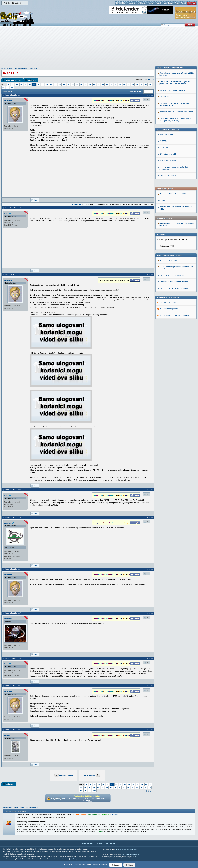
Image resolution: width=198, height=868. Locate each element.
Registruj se (141, 3)
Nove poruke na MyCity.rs (168, 307)
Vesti (117, 849)
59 (86, 85)
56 (73, 85)
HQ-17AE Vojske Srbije (169, 181)
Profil (36, 200)
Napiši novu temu (14, 80)
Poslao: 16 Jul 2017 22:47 (13, 730)
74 (150, 85)
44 (21, 85)
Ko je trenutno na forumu (16, 811)
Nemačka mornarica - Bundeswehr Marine (176, 289)
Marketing (192, 3)
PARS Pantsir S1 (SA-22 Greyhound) (174, 209)
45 (25, 85)
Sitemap (100, 843)
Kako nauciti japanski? (168, 353)
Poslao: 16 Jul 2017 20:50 (13, 517)
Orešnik (163, 121)
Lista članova (168, 3)
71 (137, 85)
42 (13, 85)
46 (30, 85)
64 (107, 85)
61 (94, 85)
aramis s (8, 523)
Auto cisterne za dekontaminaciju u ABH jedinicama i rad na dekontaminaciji (175, 260)
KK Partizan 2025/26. (168, 331)
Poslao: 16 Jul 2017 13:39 (13, 95)
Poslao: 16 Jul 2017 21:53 (13, 658)
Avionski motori (166, 274)
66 (116, 85)
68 (124, 85)
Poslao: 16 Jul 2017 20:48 (13, 490)
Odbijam (129, 865)
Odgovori (32, 80)
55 (68, 85)
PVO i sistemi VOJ (20, 68)
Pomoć (183, 3)
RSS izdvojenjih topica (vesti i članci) (174, 236)
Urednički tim (110, 843)
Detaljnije (115, 815)
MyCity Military (121, 3)
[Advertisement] (99, 48)
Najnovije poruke (88, 843)
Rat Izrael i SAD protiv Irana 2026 (173, 115)
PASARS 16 (33, 68)
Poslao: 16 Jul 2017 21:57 (13, 686)
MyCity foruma (77, 859)
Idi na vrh (151, 791)
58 (81, 85)
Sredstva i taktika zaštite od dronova (174, 203)
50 (47, 85)
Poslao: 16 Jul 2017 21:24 (13, 569)
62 (98, 85)
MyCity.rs (123, 849)
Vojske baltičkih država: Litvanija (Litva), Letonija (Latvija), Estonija (175, 297)
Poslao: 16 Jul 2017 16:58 (13, 208)
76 (7, 88)
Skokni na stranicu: (136, 92)
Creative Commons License (130, 854)
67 (120, 85)
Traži (177, 3)
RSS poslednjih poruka (169, 230)
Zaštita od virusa (132, 849)
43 (17, 85)
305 (12, 88)
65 (111, 85)
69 (129, 85)
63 (103, 85)
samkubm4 (9, 619)
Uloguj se (132, 3)
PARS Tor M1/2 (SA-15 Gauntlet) (173, 196)
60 (90, 85)
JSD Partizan (165, 325)
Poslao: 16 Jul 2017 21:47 (13, 613)
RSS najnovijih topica (168, 223)
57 (77, 85)
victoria (7, 735)
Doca (6, 213)
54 (64, 85)
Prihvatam (116, 865)
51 (51, 85)
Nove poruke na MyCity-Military (170, 245)
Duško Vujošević (166, 312)
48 (38, 85)
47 (34, 85)
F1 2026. (163, 319)
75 (3, 88)
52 (56, 85)
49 (43, 85)
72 (141, 85)
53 (60, 85)
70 (133, 85)
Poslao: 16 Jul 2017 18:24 (13, 275)
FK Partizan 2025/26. (168, 338)
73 (146, 85)
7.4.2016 (151, 79)
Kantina (151, 3)
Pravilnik (159, 3)
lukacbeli (8, 101)
